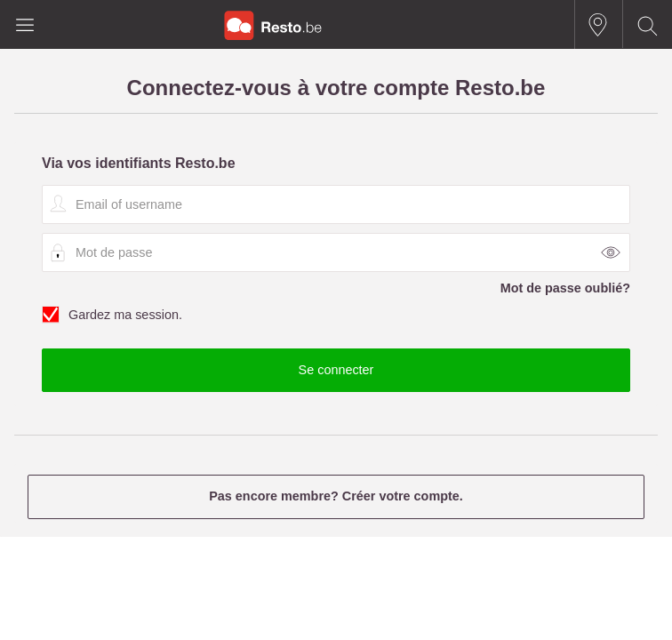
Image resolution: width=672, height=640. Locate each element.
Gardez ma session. (336, 316)
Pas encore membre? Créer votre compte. (336, 496)
